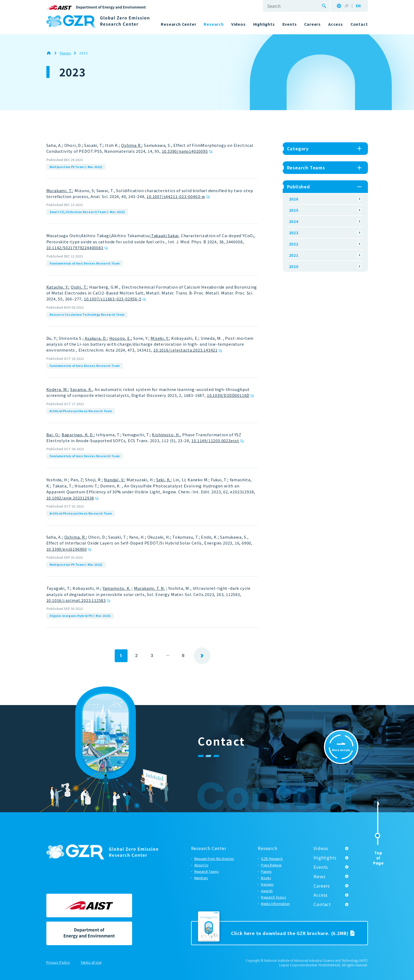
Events (321, 867)
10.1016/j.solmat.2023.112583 (76, 600)
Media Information (275, 903)
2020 (294, 266)
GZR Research (272, 858)
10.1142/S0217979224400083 (75, 247)
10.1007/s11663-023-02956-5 (113, 299)
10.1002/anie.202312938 (70, 498)
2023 (294, 233)
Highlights (325, 858)
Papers (266, 871)
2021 (294, 255)
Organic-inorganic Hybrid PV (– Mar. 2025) (80, 616)
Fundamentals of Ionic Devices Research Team (85, 263)
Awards (267, 891)
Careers (322, 886)
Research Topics (273, 897)
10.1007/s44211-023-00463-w (176, 196)
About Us (201, 865)
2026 (294, 199)
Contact (322, 904)
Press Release (271, 865)
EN (358, 6)
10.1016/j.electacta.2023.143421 (185, 350)
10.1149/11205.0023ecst (215, 440)
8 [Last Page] (183, 656)
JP (346, 6)
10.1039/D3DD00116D (228, 395)
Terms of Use (91, 963)
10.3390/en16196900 (67, 549)
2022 (294, 244)
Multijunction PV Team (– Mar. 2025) (76, 167)
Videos (321, 848)
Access (321, 895)
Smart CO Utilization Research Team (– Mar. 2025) (87, 212)
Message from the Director (214, 858)
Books (266, 878)
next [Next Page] (202, 656)
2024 (294, 221)
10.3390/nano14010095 (185, 151)
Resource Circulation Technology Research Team (87, 314)
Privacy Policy (58, 963)
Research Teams (206, 871)
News (319, 876)
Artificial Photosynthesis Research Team (81, 411)
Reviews (267, 884)
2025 (294, 210)
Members (201, 878)
